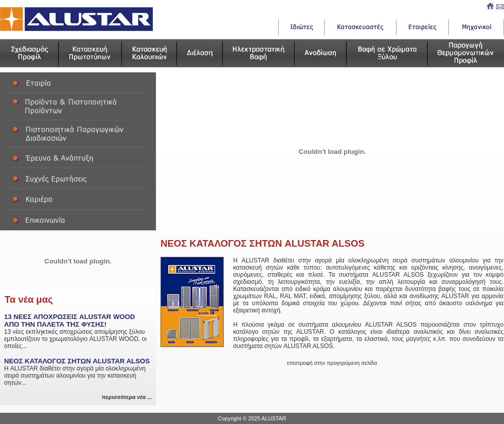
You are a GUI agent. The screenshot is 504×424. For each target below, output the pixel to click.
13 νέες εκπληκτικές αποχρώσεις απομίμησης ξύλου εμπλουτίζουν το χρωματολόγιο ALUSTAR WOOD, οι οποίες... (78, 331)
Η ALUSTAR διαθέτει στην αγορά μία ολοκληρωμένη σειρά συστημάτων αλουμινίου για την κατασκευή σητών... (78, 372)
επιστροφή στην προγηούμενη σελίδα (332, 363)
